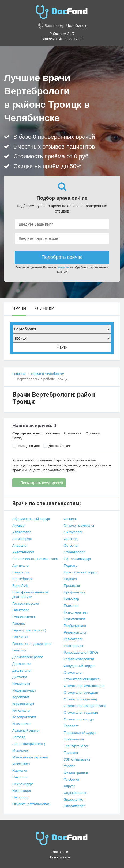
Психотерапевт (76, 612)
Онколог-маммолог (79, 525)
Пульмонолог (74, 619)
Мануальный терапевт (30, 757)
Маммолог (21, 751)
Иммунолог (21, 684)
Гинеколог (20, 637)
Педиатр (71, 566)
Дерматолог (22, 664)
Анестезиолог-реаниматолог (35, 559)
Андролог (20, 545)
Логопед (19, 737)
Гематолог (21, 610)
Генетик (18, 624)
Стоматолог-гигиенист (82, 679)
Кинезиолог (22, 710)
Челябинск (76, 26)
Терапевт (71, 726)
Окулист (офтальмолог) (31, 804)
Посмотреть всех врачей (42, 483)
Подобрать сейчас (62, 257)
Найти (62, 347)
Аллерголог (22, 532)
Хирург (69, 786)
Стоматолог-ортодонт (81, 693)
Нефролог (20, 797)
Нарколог (20, 771)
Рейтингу (52, 433)
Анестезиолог (23, 552)
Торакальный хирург (80, 733)
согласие (63, 267)
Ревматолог (73, 639)
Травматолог (74, 739)
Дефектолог (22, 670)
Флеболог (72, 779)
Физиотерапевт (76, 773)
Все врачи (60, 852)
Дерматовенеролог (28, 657)
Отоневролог (74, 552)
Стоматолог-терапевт (81, 713)
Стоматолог (73, 672)
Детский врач (57, 446)
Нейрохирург (23, 784)
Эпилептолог (74, 806)
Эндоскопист (74, 799)
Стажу (17, 438)
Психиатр (71, 599)
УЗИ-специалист (77, 759)
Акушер (18, 525)
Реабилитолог (75, 626)
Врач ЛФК (20, 586)
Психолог (71, 606)
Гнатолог (19, 650)
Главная (19, 374)
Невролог (20, 777)
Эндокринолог (75, 793)
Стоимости (73, 433)
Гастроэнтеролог (26, 603)
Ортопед (71, 539)
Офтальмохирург (78, 559)
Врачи (19, 309)
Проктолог (72, 586)
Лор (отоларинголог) (29, 744)
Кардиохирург (23, 704)
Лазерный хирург (26, 730)
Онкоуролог (73, 532)
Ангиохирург (22, 539)
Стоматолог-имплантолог (84, 686)
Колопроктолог (24, 717)
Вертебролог (23, 579)
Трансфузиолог (76, 746)
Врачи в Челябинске (48, 374)
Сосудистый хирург (79, 666)
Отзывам (93, 433)
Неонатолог (22, 791)
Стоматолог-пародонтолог (85, 706)
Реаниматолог (75, 632)
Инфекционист (24, 690)
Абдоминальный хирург (31, 519)
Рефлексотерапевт (79, 659)
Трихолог (71, 753)
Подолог (71, 579)
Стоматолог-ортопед (80, 699)
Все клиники (60, 857)
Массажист (21, 764)
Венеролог (21, 572)
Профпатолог (75, 592)
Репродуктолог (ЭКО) (81, 652)
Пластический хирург (81, 572)
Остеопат (71, 545)
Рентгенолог (74, 646)
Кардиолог (21, 697)
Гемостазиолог (24, 617)
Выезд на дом (26, 446)
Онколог (70, 519)
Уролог (69, 766)
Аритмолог (21, 566)
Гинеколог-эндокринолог (32, 644)
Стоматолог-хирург (79, 719)
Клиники (44, 309)
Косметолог (22, 724)
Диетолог (20, 677)
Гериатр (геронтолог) (29, 630)
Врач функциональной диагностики (31, 595)
